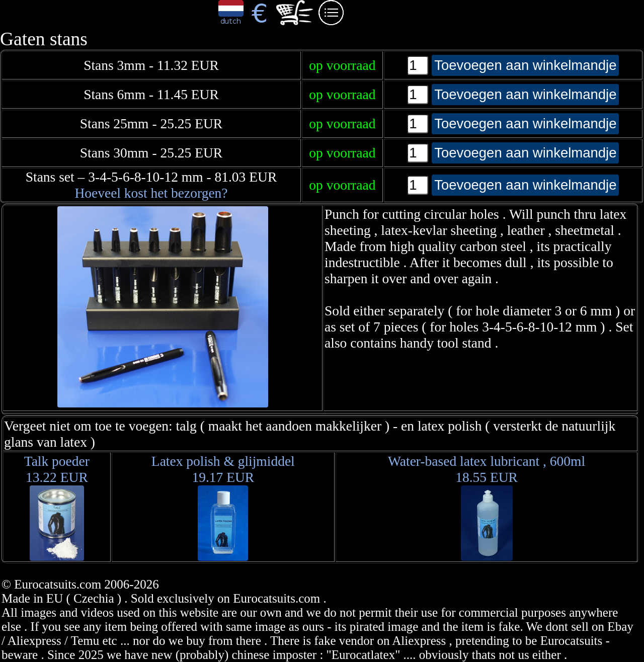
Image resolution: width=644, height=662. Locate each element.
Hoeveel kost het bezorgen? (151, 193)
